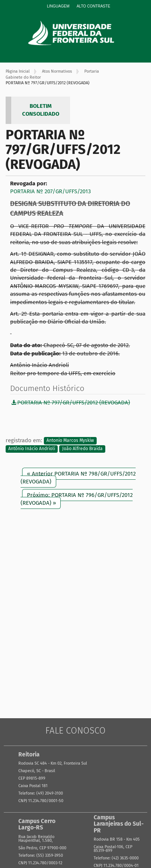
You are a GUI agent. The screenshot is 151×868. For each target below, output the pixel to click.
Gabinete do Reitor (23, 77)
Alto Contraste (93, 6)
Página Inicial (18, 71)
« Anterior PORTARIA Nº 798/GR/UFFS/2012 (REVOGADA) (78, 478)
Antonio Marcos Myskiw (70, 441)
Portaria (92, 71)
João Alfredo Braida (82, 449)
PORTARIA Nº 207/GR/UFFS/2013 (50, 191)
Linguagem (58, 6)
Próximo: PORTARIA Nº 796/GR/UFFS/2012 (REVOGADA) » (77, 499)
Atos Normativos (57, 71)
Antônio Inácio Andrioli (32, 449)
